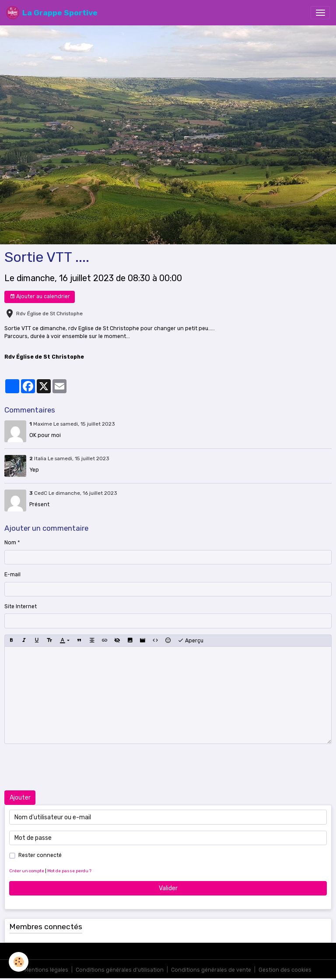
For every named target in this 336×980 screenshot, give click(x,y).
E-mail (12, 575)
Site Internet (21, 606)
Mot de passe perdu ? (69, 871)
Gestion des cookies (285, 970)
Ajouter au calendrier (40, 297)
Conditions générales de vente (211, 970)
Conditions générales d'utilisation (120, 970)
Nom (10, 543)
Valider (168, 888)
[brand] (52, 13)
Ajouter (20, 798)
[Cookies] (19, 962)
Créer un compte (27, 871)
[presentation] (71, 767)
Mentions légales (46, 970)
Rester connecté (40, 855)
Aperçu (191, 641)
